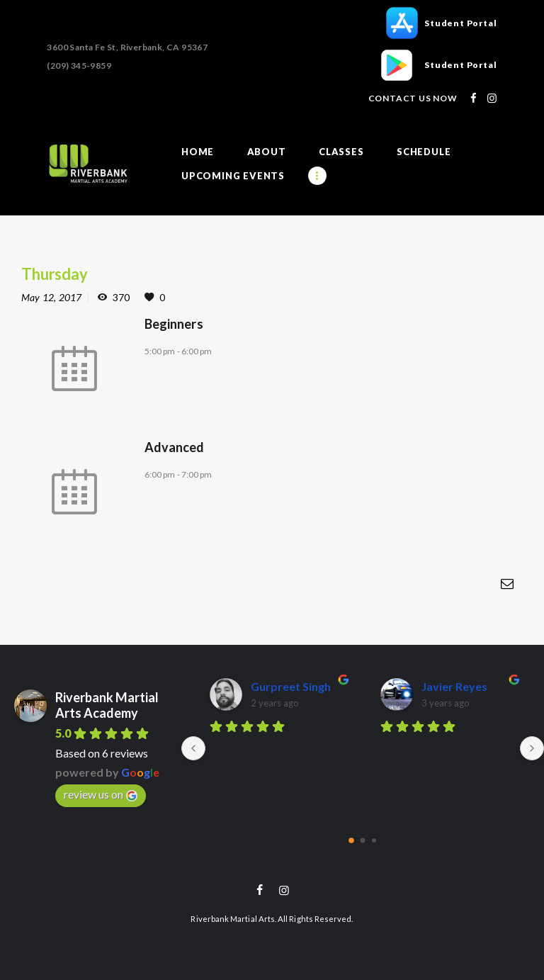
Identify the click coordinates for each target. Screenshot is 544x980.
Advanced (175, 446)
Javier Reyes (454, 686)
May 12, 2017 (51, 297)
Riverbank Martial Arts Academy (107, 704)
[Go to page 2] (374, 840)
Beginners (174, 323)
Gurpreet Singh (291, 686)
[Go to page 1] (363, 839)
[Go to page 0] (351, 840)
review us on (101, 794)
